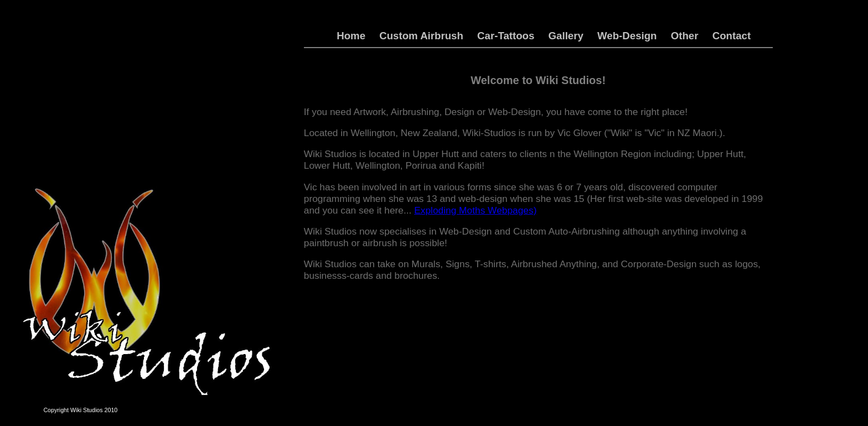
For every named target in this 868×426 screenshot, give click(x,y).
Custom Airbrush (421, 36)
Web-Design (627, 36)
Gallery (566, 36)
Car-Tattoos (506, 36)
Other (685, 36)
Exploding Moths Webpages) (475, 210)
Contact (732, 36)
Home (351, 36)
